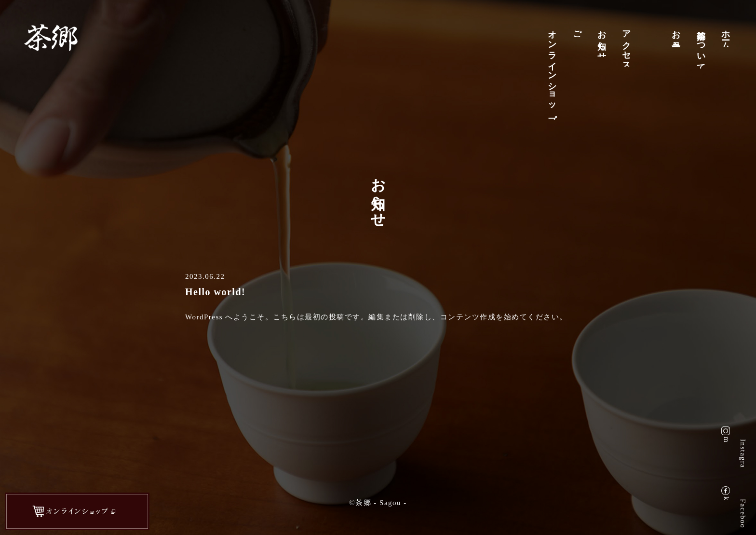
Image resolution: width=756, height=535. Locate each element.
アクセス (627, 45)
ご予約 (578, 30)
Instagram (743, 453)
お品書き (677, 36)
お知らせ (603, 41)
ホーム (727, 35)
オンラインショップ (553, 72)
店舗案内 (652, 26)
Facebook (743, 513)
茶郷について (702, 47)
